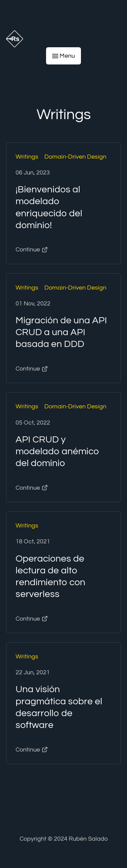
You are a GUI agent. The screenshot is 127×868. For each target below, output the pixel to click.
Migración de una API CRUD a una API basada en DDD (61, 332)
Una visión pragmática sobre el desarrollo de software (59, 707)
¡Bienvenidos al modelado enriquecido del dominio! (49, 207)
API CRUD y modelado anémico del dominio (57, 451)
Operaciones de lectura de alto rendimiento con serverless (50, 576)
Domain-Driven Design (75, 157)
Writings (27, 157)
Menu (64, 56)
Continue (32, 250)
